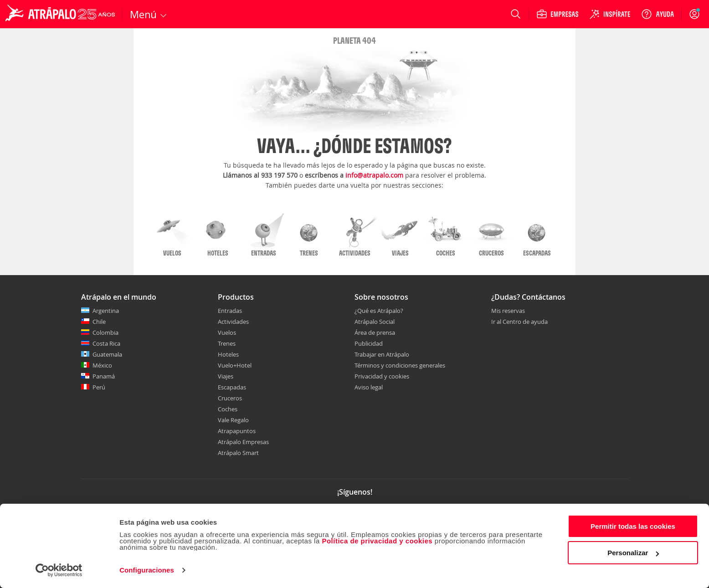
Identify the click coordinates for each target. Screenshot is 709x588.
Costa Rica (106, 343)
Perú (99, 387)
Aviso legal (369, 387)
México (102, 365)
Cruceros (230, 398)
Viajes (226, 376)
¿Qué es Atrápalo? (379, 311)
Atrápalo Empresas (243, 442)
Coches (228, 409)
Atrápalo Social (375, 322)
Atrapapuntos (237, 431)
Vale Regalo (233, 420)
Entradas (230, 311)
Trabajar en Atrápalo (382, 354)
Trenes (227, 343)
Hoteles (228, 354)
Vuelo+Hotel (235, 365)
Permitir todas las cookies (633, 526)
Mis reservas (508, 311)
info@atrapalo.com (374, 175)
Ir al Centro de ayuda (519, 322)
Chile (99, 322)
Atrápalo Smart (238, 453)
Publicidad (369, 343)
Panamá (104, 376)
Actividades (233, 322)
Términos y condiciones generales (400, 365)
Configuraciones (147, 570)
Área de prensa (375, 332)
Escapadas (232, 387)
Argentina (106, 311)
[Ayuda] (658, 14)
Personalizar (633, 553)
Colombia (105, 332)
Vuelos (227, 332)
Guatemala (107, 354)
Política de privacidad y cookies (377, 541)
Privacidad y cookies (382, 376)
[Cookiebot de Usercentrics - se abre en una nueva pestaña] (59, 570)
